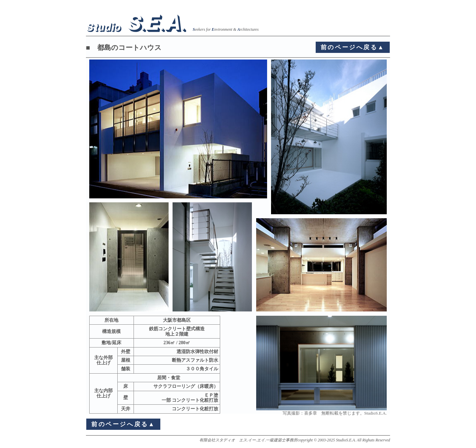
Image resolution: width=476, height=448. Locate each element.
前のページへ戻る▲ (353, 47)
